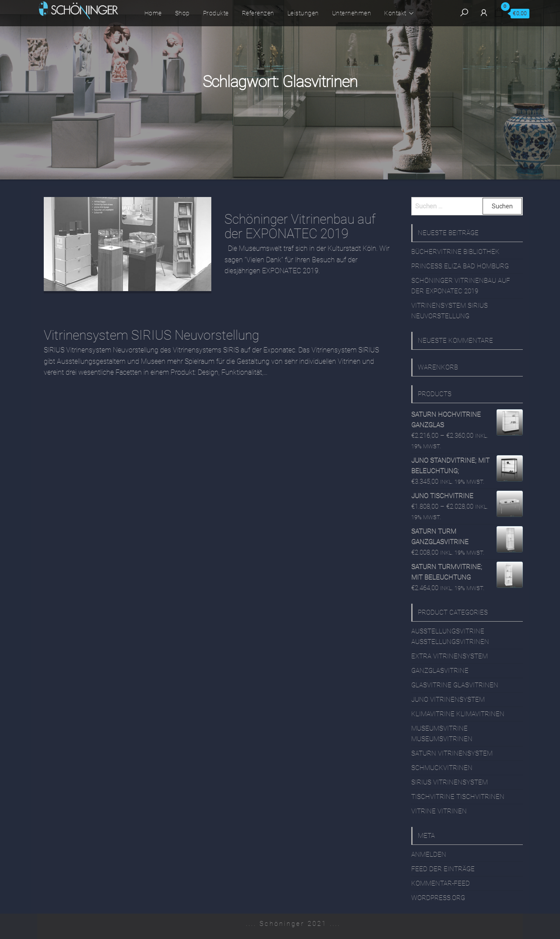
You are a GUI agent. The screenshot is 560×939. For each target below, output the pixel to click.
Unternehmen (352, 13)
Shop (182, 13)
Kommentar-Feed (441, 883)
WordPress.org (438, 898)
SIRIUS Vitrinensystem (450, 782)
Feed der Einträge (443, 869)
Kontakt (395, 13)
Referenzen (258, 13)
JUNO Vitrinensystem (448, 700)
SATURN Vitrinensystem (452, 753)
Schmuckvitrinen (442, 768)
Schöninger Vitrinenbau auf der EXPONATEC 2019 (300, 226)
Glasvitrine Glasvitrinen (455, 685)
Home (153, 13)
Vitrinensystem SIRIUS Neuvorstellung (151, 335)
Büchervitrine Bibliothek (455, 252)
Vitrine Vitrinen (439, 811)
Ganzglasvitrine (440, 671)
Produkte (216, 13)
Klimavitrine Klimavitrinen (458, 714)
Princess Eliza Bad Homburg (460, 266)
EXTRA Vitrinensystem (450, 656)
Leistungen (303, 13)
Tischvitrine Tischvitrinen (458, 797)
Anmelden (429, 855)
